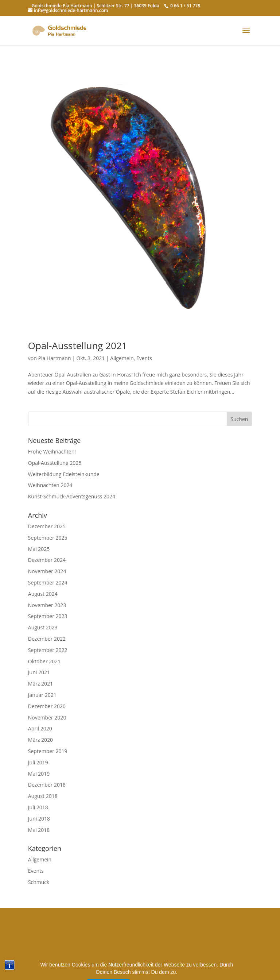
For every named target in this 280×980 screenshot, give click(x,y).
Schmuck (39, 882)
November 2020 (47, 717)
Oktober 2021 (44, 661)
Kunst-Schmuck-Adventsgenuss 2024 (72, 496)
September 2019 (48, 751)
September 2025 (48, 538)
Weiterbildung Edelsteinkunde (64, 474)
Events (144, 358)
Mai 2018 (39, 830)
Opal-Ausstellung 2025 (55, 463)
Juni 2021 (39, 672)
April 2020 (40, 728)
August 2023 (43, 627)
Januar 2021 (42, 695)
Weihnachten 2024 (50, 485)
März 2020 (40, 740)
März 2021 (40, 684)
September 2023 (48, 616)
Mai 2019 (39, 774)
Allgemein (122, 358)
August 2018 (43, 796)
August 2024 (43, 594)
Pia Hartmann (54, 358)
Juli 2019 (38, 762)
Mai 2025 (39, 549)
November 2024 (47, 571)
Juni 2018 (39, 819)
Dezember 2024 (47, 560)
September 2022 (48, 650)
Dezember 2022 (47, 639)
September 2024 (48, 582)
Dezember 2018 (47, 785)
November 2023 (47, 605)
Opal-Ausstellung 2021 (78, 346)
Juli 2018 (38, 807)
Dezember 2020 (47, 706)
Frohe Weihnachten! (52, 452)
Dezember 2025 (47, 526)
